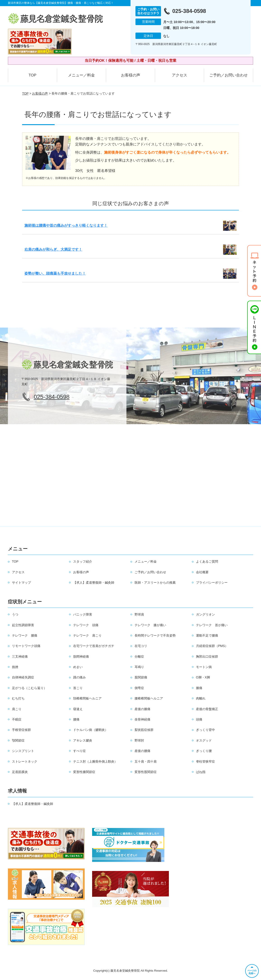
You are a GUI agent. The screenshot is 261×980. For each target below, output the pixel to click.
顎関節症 (18, 740)
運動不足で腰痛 (207, 635)
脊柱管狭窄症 (205, 761)
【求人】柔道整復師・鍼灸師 (94, 583)
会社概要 (202, 572)
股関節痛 (141, 677)
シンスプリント (23, 751)
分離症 (139, 657)
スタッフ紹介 (83, 561)
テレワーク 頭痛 (86, 625)
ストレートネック (25, 761)
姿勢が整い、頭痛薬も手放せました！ (55, 273)
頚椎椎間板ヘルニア (87, 698)
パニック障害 (83, 614)
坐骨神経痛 (142, 719)
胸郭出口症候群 (207, 657)
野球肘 (139, 740)
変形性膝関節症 (84, 772)
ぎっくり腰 (204, 751)
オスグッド (204, 740)
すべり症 (79, 751)
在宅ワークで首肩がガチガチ (94, 646)
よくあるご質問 (207, 561)
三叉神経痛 (20, 657)
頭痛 (199, 719)
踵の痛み (79, 677)
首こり (78, 688)
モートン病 (204, 667)
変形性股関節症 (146, 772)
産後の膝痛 (142, 709)
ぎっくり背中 (205, 730)
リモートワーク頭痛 (26, 646)
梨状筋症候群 (144, 730)
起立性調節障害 (23, 625)
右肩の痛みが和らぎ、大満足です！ (53, 249)
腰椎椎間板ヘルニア (149, 698)
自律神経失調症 (23, 677)
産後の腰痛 (142, 751)
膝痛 (199, 688)
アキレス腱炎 (83, 740)
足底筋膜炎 (20, 772)
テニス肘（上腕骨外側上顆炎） (95, 761)
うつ (15, 614)
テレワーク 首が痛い (212, 625)
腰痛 (76, 719)
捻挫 (15, 667)
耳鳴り (139, 667)
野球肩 (139, 614)
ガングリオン (205, 614)
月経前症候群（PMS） (212, 646)
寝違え (78, 709)
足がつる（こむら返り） (29, 688)
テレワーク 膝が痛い (150, 625)
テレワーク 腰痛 (25, 635)
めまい (78, 667)
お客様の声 (131, 75)
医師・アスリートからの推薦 (155, 583)
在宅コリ (141, 646)
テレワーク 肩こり (87, 635)
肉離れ (201, 698)
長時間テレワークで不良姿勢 (155, 635)
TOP (32, 75)
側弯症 (139, 688)
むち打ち (18, 698)
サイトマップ (21, 583)
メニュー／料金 (81, 75)
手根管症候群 (21, 730)
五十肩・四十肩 (146, 761)
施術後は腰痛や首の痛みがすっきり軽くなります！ (66, 225)
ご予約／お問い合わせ (228, 75)
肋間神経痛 (81, 657)
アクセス (179, 75)
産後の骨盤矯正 (207, 709)
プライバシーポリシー (212, 583)
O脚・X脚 (203, 677)
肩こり (17, 709)
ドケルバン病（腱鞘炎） (91, 730)
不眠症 (17, 719)
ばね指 (201, 772)
